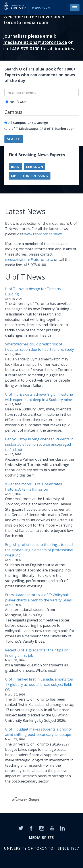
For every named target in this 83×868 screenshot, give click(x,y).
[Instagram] (42, 828)
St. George (40, 123)
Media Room (41, 8)
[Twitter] (21, 828)
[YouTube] (52, 828)
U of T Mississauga (23, 129)
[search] (36, 800)
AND (23, 102)
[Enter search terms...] (41, 93)
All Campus (17, 123)
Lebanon (35, 167)
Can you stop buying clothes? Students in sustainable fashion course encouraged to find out (39, 444)
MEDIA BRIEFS (41, 838)
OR (12, 102)
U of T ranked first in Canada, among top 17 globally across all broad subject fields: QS (39, 684)
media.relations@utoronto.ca (35, 42)
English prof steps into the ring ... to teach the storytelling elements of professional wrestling (40, 550)
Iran (15, 167)
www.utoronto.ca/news (43, 234)
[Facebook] (31, 828)
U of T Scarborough (59, 129)
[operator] (7, 102)
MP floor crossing (30, 176)
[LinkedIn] (62, 828)
